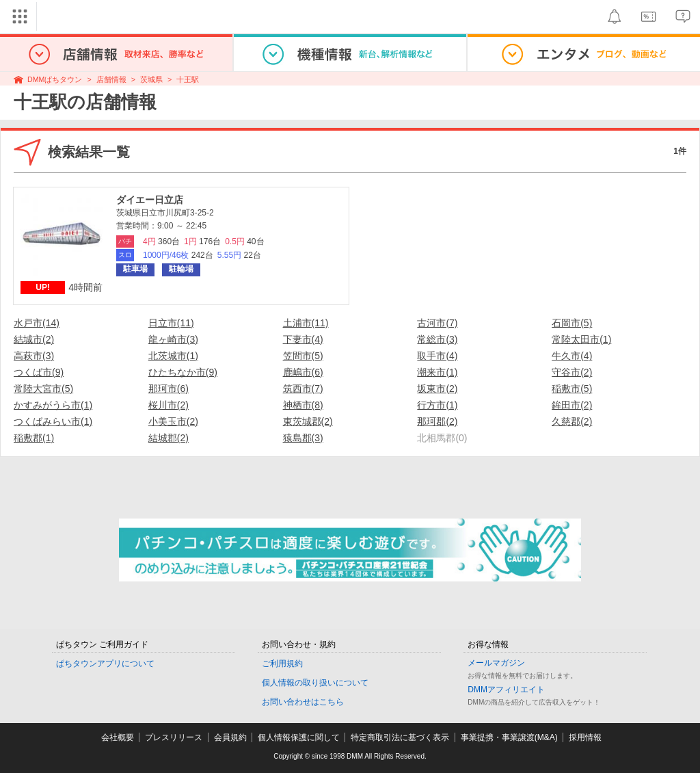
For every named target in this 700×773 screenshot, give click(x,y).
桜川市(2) (169, 405)
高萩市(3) (34, 356)
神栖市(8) (303, 405)
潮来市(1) (437, 372)
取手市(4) (437, 356)
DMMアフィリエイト (506, 690)
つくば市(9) (39, 372)
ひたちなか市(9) (183, 372)
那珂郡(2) (437, 421)
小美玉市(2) (173, 421)
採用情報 (585, 737)
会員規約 (230, 737)
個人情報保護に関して (299, 737)
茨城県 (151, 79)
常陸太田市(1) (581, 339)
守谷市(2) (572, 372)
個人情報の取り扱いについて (315, 683)
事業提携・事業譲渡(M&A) (509, 737)
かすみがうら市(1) (53, 405)
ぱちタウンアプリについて (105, 664)
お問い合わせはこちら (303, 702)
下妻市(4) (303, 339)
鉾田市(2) (572, 405)
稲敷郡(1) (34, 438)
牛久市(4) (572, 356)
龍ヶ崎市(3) (173, 339)
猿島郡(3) (303, 438)
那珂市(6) (169, 389)
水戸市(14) (37, 323)
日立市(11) (171, 323)
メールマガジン (496, 663)
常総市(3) (437, 339)
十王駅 (188, 79)
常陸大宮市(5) (43, 389)
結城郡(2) (169, 438)
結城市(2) (34, 339)
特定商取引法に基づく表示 (400, 737)
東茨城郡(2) (308, 421)
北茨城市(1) (173, 356)
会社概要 (118, 737)
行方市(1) (437, 405)
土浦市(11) (306, 323)
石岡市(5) (572, 323)
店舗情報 (111, 79)
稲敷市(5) (572, 389)
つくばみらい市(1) (53, 421)
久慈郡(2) (572, 421)
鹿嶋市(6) (303, 372)
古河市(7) (437, 323)
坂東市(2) (437, 389)
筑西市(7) (303, 389)
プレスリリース (174, 737)
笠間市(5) (303, 356)
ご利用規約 (282, 664)
